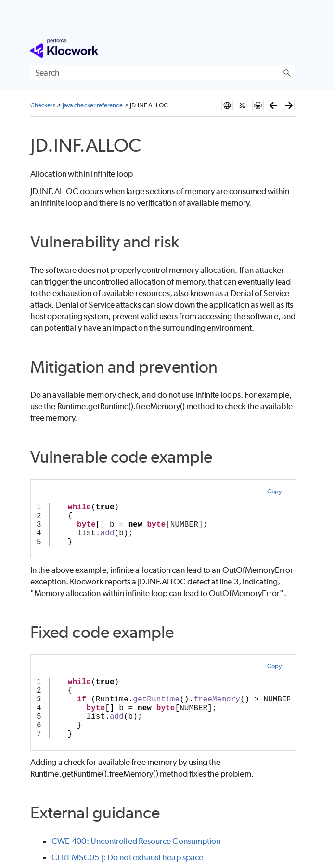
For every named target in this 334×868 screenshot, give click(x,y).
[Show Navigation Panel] (290, 48)
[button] (287, 73)
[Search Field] (163, 73)
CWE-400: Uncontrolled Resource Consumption (136, 841)
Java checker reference (93, 105)
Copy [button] (274, 491)
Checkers (43, 105)
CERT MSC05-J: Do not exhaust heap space (127, 857)
